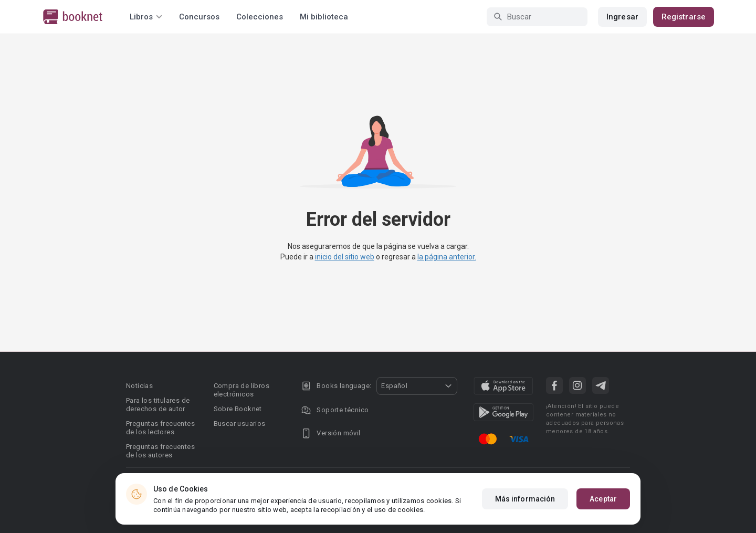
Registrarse (684, 17)
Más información (525, 499)
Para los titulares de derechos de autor (158, 405)
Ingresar (622, 17)
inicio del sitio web (345, 257)
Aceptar (603, 499)
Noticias (139, 386)
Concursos (199, 17)
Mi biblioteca (324, 17)
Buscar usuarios (240, 424)
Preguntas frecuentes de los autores (160, 451)
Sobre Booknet (238, 409)
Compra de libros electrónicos (241, 390)
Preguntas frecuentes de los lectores (160, 428)
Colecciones (260, 17)
